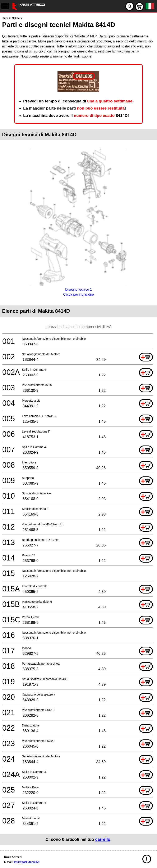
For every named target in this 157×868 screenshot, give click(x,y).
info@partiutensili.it (27, 862)
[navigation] (5, 6)
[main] (78, 430)
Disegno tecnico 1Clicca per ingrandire (78, 289)
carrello (103, 839)
